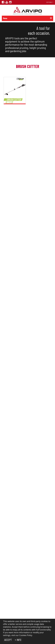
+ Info (18, 640)
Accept (8, 640)
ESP (48, 2)
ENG (51, 2)
